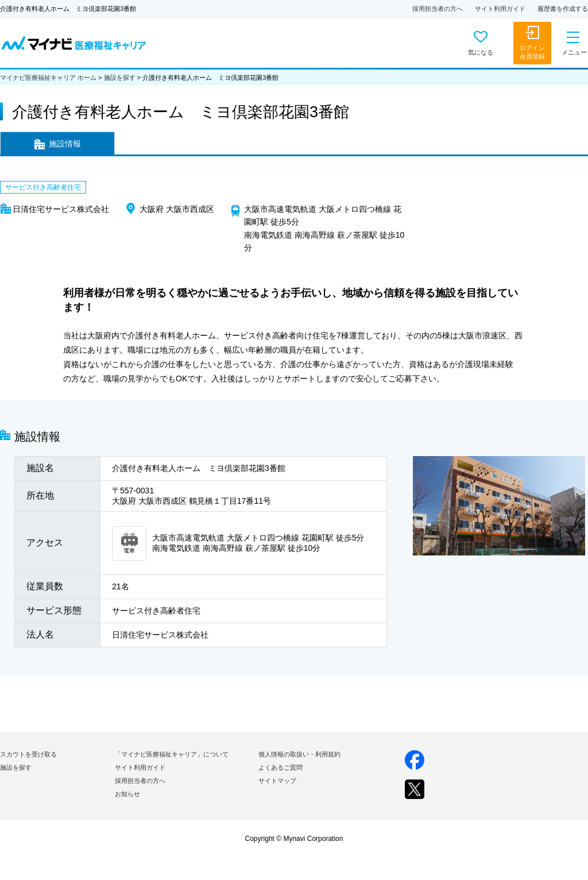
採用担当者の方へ (438, 9)
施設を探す (120, 78)
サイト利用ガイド (500, 9)
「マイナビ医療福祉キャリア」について (172, 754)
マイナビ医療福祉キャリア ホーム (48, 78)
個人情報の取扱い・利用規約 (299, 754)
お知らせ (127, 794)
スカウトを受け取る (28, 754)
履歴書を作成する (563, 9)
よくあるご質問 (281, 767)
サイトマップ (277, 781)
